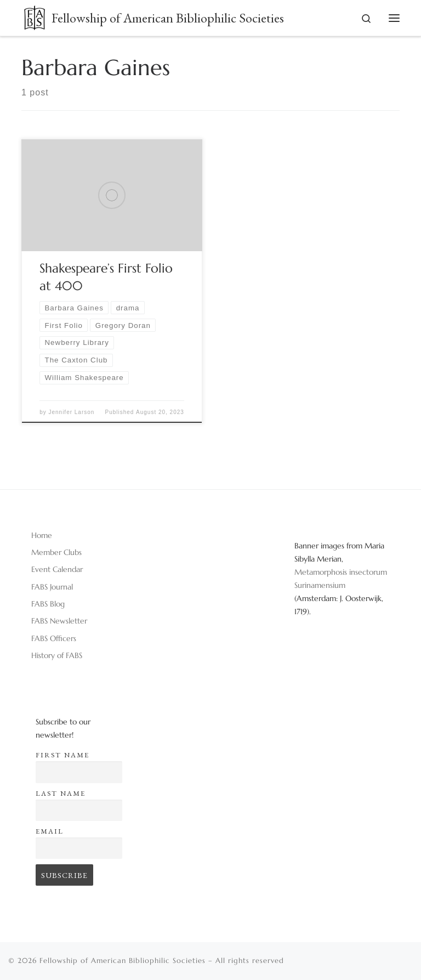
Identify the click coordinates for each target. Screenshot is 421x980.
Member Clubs (56, 552)
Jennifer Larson (71, 412)
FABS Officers (54, 638)
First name (62, 755)
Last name (61, 793)
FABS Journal (52, 587)
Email (50, 831)
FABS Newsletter (59, 621)
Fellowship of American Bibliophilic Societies (123, 961)
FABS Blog (48, 604)
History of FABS (57, 655)
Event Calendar (57, 569)
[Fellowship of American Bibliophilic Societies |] (35, 16)
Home (42, 535)
